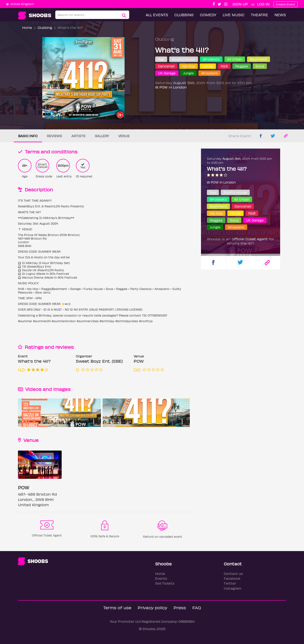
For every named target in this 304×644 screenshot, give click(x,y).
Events (161, 578)
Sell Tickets (165, 583)
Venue (124, 136)
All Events (157, 15)
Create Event (286, 4)
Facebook (232, 578)
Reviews (54, 136)
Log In (263, 4)
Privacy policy (152, 607)
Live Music (234, 15)
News (280, 15)
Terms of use (117, 607)
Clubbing (184, 15)
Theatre (259, 15)
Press (180, 607)
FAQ (197, 607)
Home (27, 28)
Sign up (240, 4)
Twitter (230, 583)
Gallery (102, 136)
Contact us (233, 574)
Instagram (233, 588)
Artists (78, 136)
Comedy (208, 15)
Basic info (28, 136)
